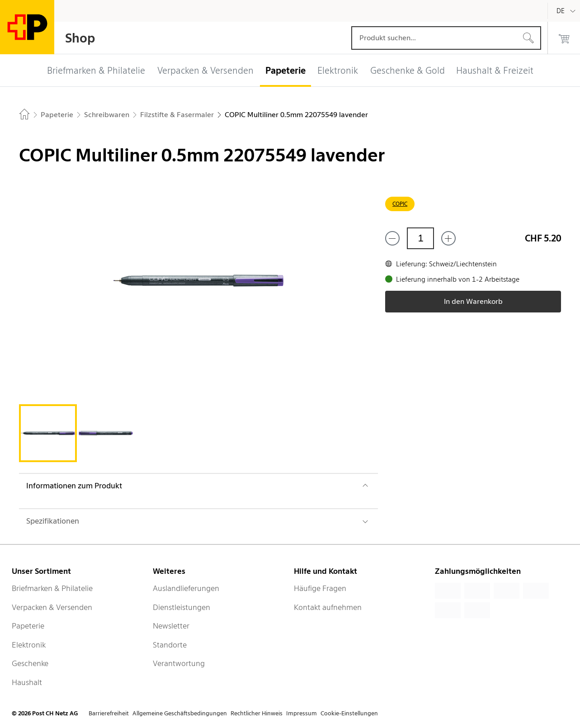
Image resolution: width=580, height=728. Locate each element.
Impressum (302, 713)
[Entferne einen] (392, 238)
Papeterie (28, 626)
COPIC (400, 204)
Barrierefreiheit (109, 713)
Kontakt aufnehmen (328, 607)
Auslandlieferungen (186, 588)
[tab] (48, 433)
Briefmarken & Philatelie (52, 588)
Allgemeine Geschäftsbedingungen (180, 713)
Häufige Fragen (320, 588)
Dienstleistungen (182, 607)
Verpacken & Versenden (52, 607)
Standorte (170, 645)
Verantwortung (179, 663)
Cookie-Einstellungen (349, 713)
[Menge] (420, 238)
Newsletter (171, 626)
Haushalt (27, 682)
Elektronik (29, 645)
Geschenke (30, 663)
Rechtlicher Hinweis (257, 713)
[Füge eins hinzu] (448, 238)
